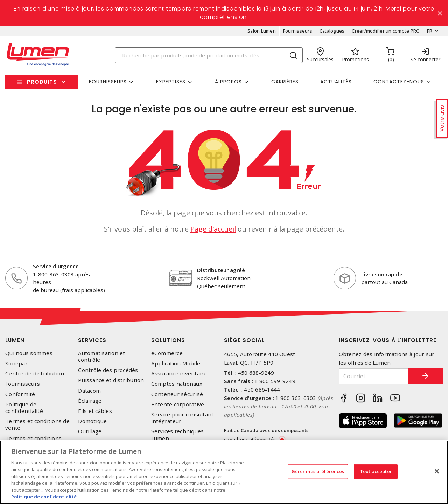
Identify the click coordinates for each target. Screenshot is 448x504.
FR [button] (430, 31)
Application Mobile (176, 363)
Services (92, 340)
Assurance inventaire (179, 374)
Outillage (90, 431)
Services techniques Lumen (178, 435)
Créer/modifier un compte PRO (386, 31)
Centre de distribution (35, 374)
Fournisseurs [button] (108, 82)
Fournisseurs (298, 31)
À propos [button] (228, 82)
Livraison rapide (382, 274)
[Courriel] (374, 376)
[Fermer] (437, 471)
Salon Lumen (262, 31)
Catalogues (332, 31)
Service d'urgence (56, 266)
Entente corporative (178, 404)
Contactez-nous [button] (399, 82)
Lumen (15, 340)
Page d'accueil (213, 229)
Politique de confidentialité (24, 408)
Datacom (89, 391)
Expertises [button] (171, 82)
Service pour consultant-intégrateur (184, 418)
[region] (224, 472)
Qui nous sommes (29, 353)
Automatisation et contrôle (101, 357)
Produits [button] (42, 82)
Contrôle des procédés (108, 370)
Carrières (285, 82)
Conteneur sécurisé (177, 394)
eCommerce (167, 353)
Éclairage (90, 401)
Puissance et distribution (111, 381)
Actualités (336, 82)
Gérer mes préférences (318, 471)
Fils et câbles (95, 411)
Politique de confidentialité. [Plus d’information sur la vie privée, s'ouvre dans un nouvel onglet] (45, 497)
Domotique (92, 421)
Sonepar (16, 363)
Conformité (20, 394)
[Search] (209, 55)
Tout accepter (376, 471)
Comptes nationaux (177, 384)
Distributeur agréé (221, 270)
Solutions (168, 340)
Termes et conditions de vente (37, 424)
